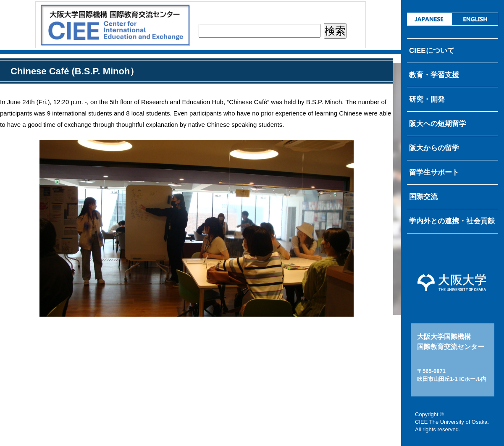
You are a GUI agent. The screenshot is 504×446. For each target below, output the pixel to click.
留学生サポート (434, 172)
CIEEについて (432, 51)
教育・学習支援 (434, 75)
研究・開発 (427, 99)
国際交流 (423, 197)
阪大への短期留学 (438, 124)
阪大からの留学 (434, 148)
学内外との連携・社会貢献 (452, 221)
